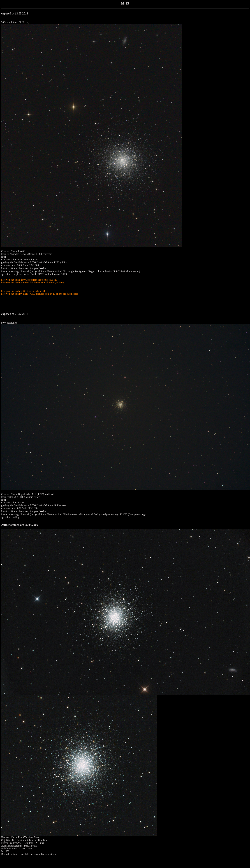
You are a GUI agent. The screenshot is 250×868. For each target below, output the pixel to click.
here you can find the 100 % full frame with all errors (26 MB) (32, 283)
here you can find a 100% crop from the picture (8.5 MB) (30, 280)
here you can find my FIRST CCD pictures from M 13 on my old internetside (40, 294)
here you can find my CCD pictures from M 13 (25, 291)
